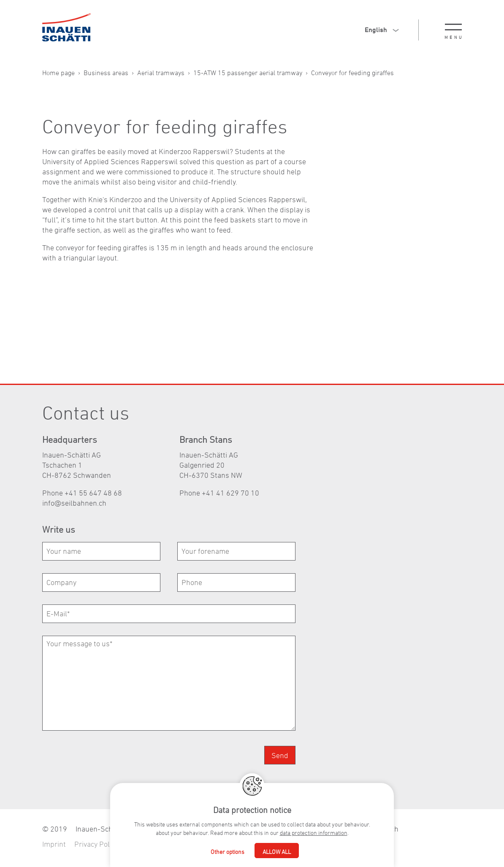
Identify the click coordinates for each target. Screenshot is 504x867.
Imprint (54, 844)
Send (280, 755)
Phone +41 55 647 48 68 (82, 493)
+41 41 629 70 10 (230, 493)
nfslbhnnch (74, 503)
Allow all (277, 852)
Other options (228, 852)
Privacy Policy (96, 844)
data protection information (314, 833)
